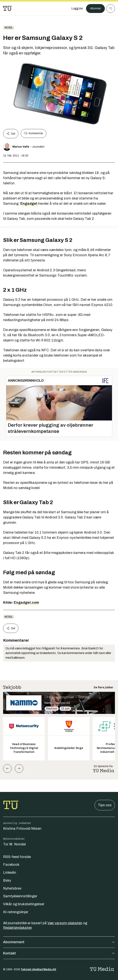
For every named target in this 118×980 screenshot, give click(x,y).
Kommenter (34, 133)
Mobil (9, 28)
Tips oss (105, 805)
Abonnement (59, 942)
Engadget (29, 204)
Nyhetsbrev (12, 888)
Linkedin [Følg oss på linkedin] (10, 873)
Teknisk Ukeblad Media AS (38, 969)
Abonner (95, 8)
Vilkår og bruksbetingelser (24, 904)
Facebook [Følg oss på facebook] (11, 865)
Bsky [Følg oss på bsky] (7, 880)
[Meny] (111, 9)
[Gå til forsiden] (7, 9)
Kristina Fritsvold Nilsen (22, 829)
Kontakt (59, 953)
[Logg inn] (77, 9)
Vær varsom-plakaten (65, 923)
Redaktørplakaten (18, 928)
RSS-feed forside (17, 857)
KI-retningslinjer (16, 912)
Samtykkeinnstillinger (20, 896)
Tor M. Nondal (14, 844)
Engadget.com (26, 603)
